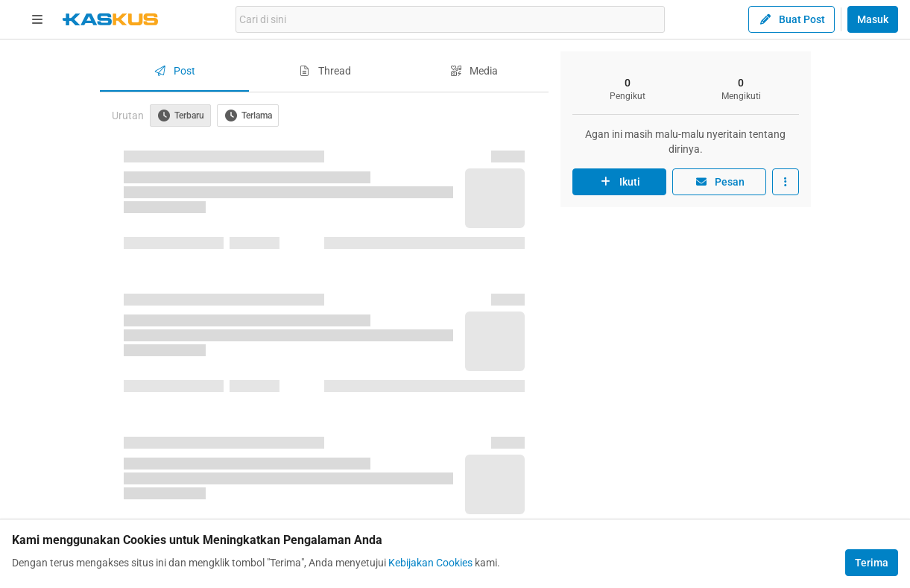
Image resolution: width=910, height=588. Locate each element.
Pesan (719, 182)
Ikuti (619, 182)
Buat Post (791, 19)
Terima (872, 563)
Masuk (873, 19)
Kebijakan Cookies (430, 563)
